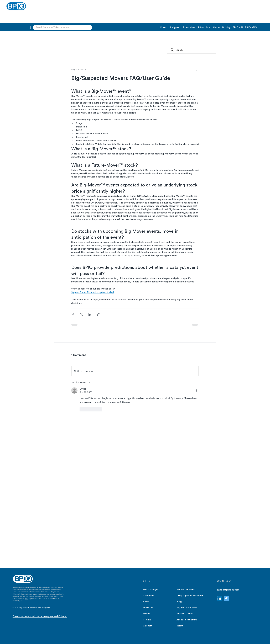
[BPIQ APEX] (251, 28)
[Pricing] (226, 28)
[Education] (204, 28)
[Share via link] (98, 314)
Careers (148, 626)
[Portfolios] (189, 28)
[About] (216, 28)
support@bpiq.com (228, 590)
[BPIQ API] (238, 28)
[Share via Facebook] (73, 314)
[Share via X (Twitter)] (81, 314)
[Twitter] (226, 598)
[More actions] (197, 70)
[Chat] (163, 28)
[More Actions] (197, 390)
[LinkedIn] (219, 598)
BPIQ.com (46, 608)
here (26, 599)
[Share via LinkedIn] (90, 314)
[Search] (192, 50)
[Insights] (175, 28)
